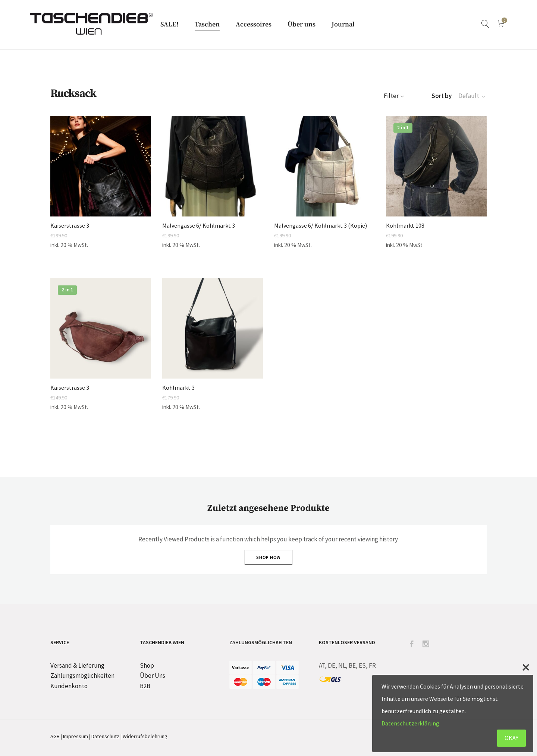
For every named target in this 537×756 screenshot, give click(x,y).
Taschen (207, 24)
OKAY (511, 738)
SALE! (169, 24)
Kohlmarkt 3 (178, 388)
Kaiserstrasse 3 (70, 226)
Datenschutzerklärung (410, 723)
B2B (145, 686)
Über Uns (153, 676)
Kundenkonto (69, 686)
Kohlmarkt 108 (405, 226)
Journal (343, 24)
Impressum (76, 736)
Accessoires (254, 24)
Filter (395, 96)
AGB (55, 736)
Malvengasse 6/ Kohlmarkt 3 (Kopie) (321, 226)
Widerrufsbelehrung (145, 736)
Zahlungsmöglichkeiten (82, 676)
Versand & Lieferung (77, 665)
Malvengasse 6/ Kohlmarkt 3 (199, 226)
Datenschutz (105, 736)
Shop (147, 665)
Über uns (302, 24)
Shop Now (268, 557)
